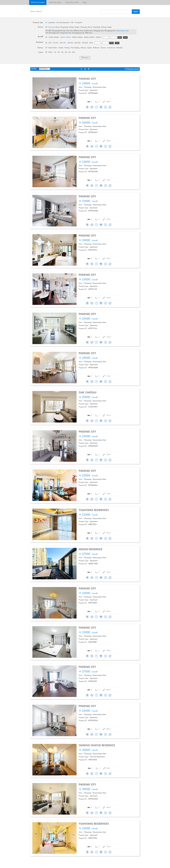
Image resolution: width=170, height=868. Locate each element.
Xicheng (71, 27)
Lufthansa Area (78, 31)
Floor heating (75, 48)
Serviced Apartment (63, 23)
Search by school (72, 2)
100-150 (63, 43)
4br (66, 52)
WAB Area (89, 33)
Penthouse (96, 48)
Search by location (38, 2)
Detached (119, 48)
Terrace (103, 48)
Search (39, 11)
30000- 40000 (77, 37)
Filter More (85, 58)
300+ (91, 43)
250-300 (85, 43)
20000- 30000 (65, 37)
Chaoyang (51, 27)
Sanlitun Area (88, 31)
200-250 (77, 43)
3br (62, 52)
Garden (61, 48)
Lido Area (70, 31)
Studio (50, 52)
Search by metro (55, 2)
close (168, 2)
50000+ (99, 37)
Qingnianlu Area (66, 33)
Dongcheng (64, 27)
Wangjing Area (99, 31)
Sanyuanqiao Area (122, 31)
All (46, 23)
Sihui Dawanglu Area (53, 33)
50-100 (56, 43)
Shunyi (58, 27)
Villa (72, 23)
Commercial (111, 48)
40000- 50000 (89, 37)
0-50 (50, 43)
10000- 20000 (54, 37)
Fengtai (77, 27)
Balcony (83, 48)
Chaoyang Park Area (59, 31)
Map (84, 2)
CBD (49, 31)
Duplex (89, 48)
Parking (67, 48)
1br (55, 52)
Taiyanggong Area (78, 33)
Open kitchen (53, 48)
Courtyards (78, 23)
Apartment (52, 23)
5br (70, 52)
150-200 (70, 43)
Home (32, 11)
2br (59, 52)
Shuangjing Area (110, 31)
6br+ (74, 52)
